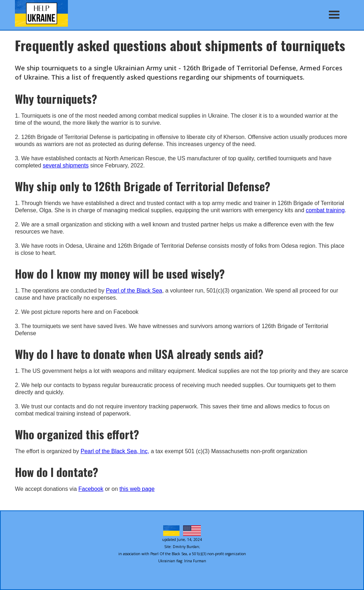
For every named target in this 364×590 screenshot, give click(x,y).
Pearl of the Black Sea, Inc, (115, 451)
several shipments (66, 165)
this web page (137, 489)
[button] (334, 15)
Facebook (91, 489)
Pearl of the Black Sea (134, 291)
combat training (325, 210)
